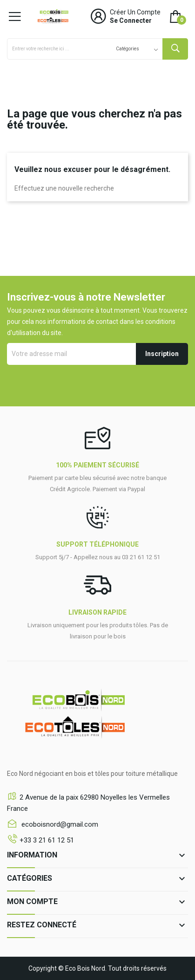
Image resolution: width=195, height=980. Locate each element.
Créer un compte (135, 12)
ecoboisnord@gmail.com (59, 824)
